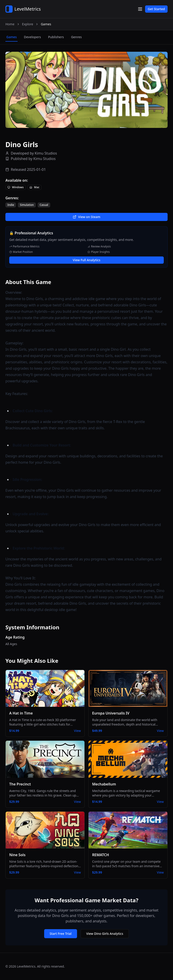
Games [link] (46, 24)
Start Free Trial (60, 934)
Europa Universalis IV (111, 713)
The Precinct (20, 784)
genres (76, 37)
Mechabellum (104, 784)
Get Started (156, 9)
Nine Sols (17, 855)
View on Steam (86, 217)
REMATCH (101, 855)
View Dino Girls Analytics (105, 934)
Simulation (27, 205)
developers (32, 37)
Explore (28, 24)
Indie (11, 205)
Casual (44, 205)
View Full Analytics (86, 260)
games (11, 37)
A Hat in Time (21, 713)
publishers (56, 37)
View (77, 731)
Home (10, 24)
